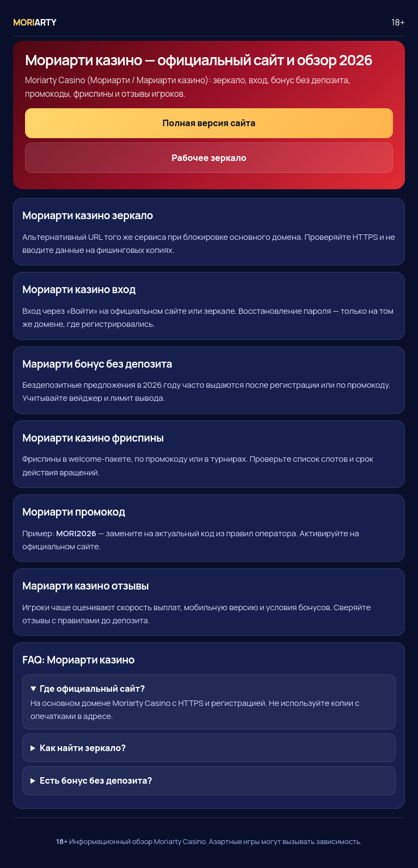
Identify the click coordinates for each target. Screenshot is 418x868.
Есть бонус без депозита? (96, 780)
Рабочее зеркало (209, 158)
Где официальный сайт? (92, 689)
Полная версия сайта (209, 123)
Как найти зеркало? (83, 748)
